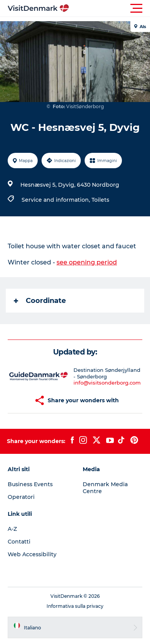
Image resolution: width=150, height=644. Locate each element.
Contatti (19, 542)
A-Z (12, 529)
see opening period (87, 262)
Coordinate (40, 301)
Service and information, (57, 200)
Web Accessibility (32, 554)
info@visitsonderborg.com (107, 383)
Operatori (21, 497)
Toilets (100, 200)
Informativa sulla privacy (75, 606)
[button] (110, 8)
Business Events (30, 484)
